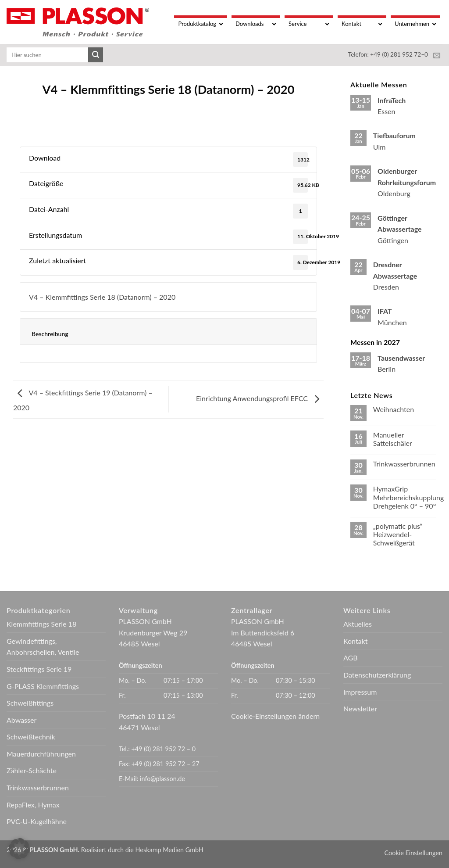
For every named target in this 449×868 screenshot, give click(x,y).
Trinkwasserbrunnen (404, 464)
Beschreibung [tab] (50, 334)
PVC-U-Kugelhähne (37, 821)
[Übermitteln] (96, 55)
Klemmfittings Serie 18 (41, 624)
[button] (19, 849)
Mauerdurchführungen (41, 754)
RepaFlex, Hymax (33, 805)
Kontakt (355, 641)
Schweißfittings (30, 703)
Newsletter (360, 708)
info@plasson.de (162, 779)
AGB (351, 658)
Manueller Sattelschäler (393, 439)
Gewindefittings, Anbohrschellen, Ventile (43, 647)
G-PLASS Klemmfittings (43, 686)
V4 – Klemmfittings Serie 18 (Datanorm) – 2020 (102, 297)
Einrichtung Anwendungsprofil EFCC (260, 398)
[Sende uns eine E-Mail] (437, 56)
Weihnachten (394, 409)
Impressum (360, 692)
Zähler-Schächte (32, 770)
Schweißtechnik (31, 737)
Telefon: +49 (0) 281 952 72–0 (388, 54)
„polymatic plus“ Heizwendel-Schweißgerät (398, 534)
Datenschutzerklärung (377, 675)
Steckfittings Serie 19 (39, 669)
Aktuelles (358, 624)
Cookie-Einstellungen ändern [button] (275, 716)
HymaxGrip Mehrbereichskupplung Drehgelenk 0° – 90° (408, 497)
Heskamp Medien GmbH (169, 850)
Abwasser (21, 720)
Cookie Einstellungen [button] (413, 853)
